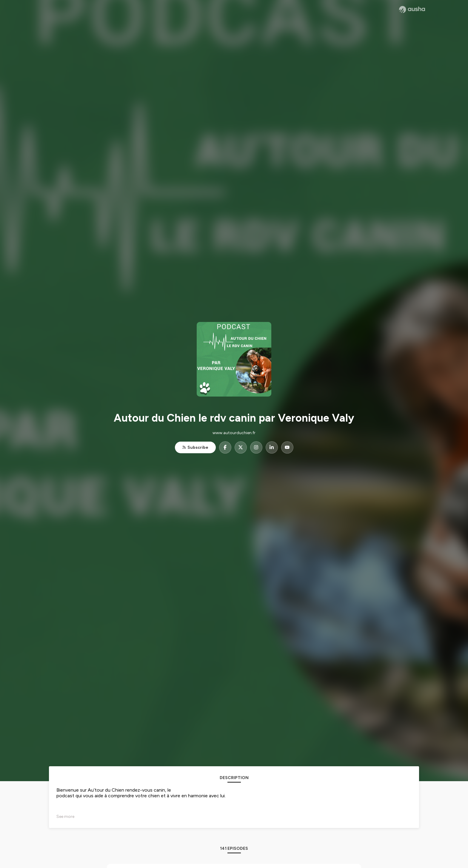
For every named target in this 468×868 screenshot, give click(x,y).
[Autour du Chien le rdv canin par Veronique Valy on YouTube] (287, 447)
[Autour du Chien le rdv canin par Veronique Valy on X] (241, 447)
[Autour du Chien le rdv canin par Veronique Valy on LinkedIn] (272, 447)
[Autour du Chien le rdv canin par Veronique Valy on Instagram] (256, 447)
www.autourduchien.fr (234, 433)
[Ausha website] (412, 10)
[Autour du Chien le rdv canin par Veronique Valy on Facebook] (225, 447)
